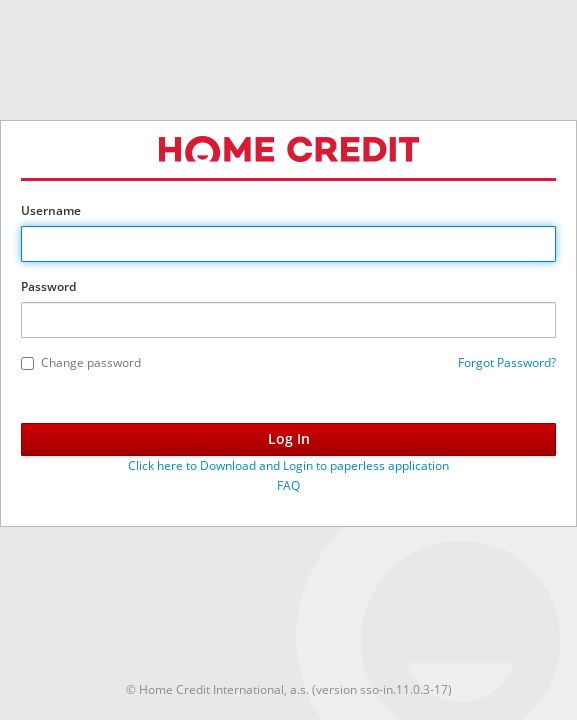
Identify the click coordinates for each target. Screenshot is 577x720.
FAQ (288, 485)
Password (48, 286)
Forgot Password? (507, 362)
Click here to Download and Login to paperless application (288, 465)
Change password (81, 362)
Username (51, 210)
